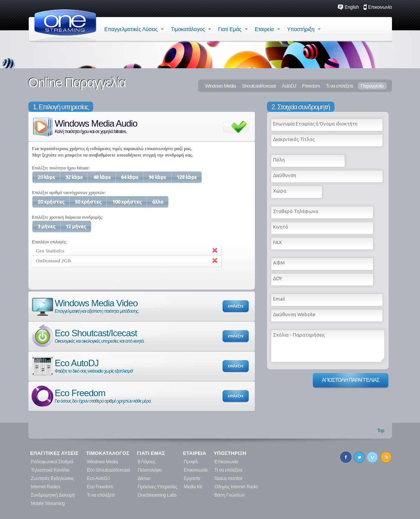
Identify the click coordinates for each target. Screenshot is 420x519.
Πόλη (279, 160)
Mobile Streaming (48, 503)
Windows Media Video (85, 306)
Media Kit (193, 487)
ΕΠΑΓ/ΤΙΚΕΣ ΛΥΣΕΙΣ (55, 453)
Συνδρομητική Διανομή (53, 495)
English (348, 7)
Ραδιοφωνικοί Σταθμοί (52, 462)
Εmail (279, 299)
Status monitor (228, 478)
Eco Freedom (91, 396)
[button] (46, 177)
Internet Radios (46, 487)
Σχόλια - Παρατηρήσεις (299, 335)
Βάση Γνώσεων (230, 495)
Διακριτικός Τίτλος (294, 139)
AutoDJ (289, 86)
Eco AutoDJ (82, 366)
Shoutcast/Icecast (259, 86)
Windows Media (220, 86)
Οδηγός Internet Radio (236, 487)
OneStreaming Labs (157, 495)
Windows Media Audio (84, 126)
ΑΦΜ (279, 263)
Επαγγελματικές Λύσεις (134, 29)
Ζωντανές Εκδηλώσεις (53, 478)
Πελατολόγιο (150, 470)
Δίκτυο (144, 478)
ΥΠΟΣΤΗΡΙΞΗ (230, 453)
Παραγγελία (372, 86)
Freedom (311, 86)
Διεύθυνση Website (294, 314)
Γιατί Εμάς (233, 29)
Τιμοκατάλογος (191, 29)
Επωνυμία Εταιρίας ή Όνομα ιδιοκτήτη (315, 124)
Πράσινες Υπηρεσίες (158, 487)
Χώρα (280, 191)
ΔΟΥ (278, 278)
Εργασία (192, 478)
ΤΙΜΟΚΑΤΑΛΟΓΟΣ (108, 453)
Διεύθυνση (285, 175)
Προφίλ (191, 462)
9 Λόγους (147, 462)
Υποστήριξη (304, 29)
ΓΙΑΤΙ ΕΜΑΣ (151, 453)
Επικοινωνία (378, 7)
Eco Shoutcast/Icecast (87, 336)
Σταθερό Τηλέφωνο (296, 211)
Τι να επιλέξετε (339, 86)
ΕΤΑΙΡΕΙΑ (194, 453)
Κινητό (281, 227)
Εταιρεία (267, 29)
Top (381, 431)
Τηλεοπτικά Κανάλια (50, 470)
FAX (277, 242)
